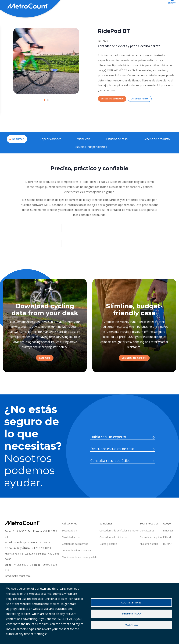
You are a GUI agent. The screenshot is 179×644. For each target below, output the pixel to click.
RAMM (167, 550)
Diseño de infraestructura (76, 563)
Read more (45, 371)
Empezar (168, 543)
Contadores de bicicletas (113, 550)
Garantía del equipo (151, 550)
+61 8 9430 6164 (21, 544)
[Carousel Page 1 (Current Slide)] (44, 113)
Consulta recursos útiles (110, 474)
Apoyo (106, 6)
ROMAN (168, 557)
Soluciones (64, 6)
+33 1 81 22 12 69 (25, 566)
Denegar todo (131, 614)
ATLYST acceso (128, 6)
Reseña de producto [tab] (157, 152)
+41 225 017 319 (22, 578)
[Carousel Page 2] (48, 113)
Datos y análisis (108, 557)
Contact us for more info (134, 371)
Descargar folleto (140, 112)
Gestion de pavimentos (75, 557)
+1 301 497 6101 (45, 555)
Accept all (131, 625)
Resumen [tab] (18, 152)
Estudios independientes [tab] (91, 160)
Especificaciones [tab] (51, 152)
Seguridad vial (70, 543)
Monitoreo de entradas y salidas (80, 570)
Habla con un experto (108, 450)
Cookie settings (131, 602)
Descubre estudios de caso (112, 462)
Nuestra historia (149, 557)
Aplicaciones (86, 6)
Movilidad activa (71, 550)
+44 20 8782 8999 (41, 561)
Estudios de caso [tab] (117, 152)
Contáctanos (154, 6)
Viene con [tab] (84, 152)
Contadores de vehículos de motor (119, 543)
